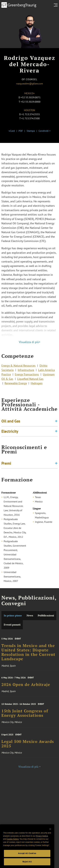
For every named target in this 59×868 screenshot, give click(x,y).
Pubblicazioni (46, 616)
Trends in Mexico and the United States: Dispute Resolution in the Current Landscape (28, 658)
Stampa (31, 131)
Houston (29, 110)
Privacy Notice (42, 845)
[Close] (50, 838)
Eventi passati (12, 625)
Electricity (10, 434)
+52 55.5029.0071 (31, 97)
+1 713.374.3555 (31, 114)
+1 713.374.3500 (30, 118)
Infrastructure (26, 373)
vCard (12, 131)
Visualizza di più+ (30, 342)
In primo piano (13, 616)
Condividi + (45, 131)
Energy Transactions (27, 378)
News (30, 616)
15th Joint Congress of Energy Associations (25, 717)
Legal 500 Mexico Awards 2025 (28, 748)
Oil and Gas (11, 424)
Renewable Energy (16, 387)
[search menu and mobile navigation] (56, 5)
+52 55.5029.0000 (31, 102)
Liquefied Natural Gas (30, 382)
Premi (6, 465)
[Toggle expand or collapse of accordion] (56, 424)
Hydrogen (37, 387)
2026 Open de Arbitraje (26, 688)
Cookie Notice (13, 848)
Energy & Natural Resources (18, 369)
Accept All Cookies (27, 862)
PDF (21, 131)
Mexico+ (29, 93)
